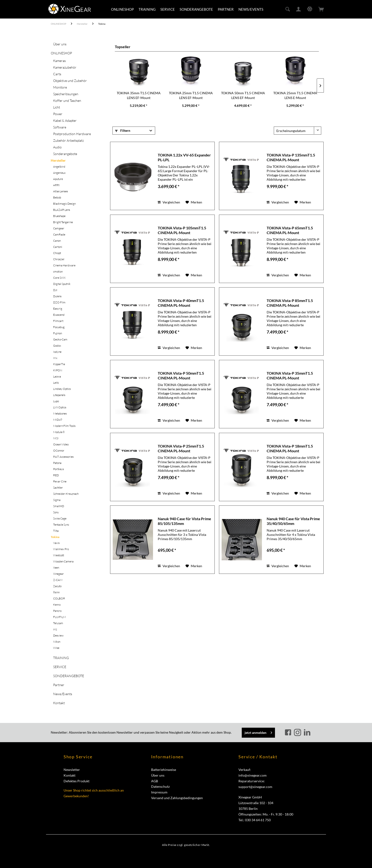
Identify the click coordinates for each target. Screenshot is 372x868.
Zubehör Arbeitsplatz (68, 140)
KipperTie (59, 364)
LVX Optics (60, 407)
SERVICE (60, 667)
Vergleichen (169, 202)
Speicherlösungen (66, 94)
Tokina (55, 537)
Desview (58, 635)
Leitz (56, 383)
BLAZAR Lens (62, 210)
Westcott (59, 555)
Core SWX (59, 278)
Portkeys (58, 469)
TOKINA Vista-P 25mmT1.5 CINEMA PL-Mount (181, 448)
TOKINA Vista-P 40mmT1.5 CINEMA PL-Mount (181, 303)
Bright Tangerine (63, 222)
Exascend (59, 315)
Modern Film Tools (64, 426)
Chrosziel (59, 259)
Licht (57, 107)
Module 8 (59, 432)
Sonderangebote (65, 154)
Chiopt (57, 253)
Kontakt (59, 703)
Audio (57, 147)
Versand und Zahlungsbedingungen (177, 798)
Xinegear (58, 574)
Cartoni (58, 247)
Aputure (58, 179)
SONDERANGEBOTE (69, 676)
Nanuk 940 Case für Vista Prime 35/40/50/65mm (293, 521)
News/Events (63, 694)
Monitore (60, 87)
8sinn (56, 592)
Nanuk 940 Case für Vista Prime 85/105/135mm (184, 521)
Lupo (56, 401)
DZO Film (59, 302)
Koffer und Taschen (67, 101)
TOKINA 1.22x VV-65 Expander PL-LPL (184, 157)
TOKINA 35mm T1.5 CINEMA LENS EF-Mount (139, 95)
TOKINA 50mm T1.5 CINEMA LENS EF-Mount (243, 95)
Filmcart (58, 321)
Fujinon (58, 333)
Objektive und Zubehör (70, 81)
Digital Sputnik (62, 284)
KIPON (58, 370)
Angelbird (59, 167)
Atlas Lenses (60, 191)
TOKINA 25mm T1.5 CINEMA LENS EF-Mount (191, 95)
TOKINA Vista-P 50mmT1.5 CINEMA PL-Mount (181, 375)
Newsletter (72, 770)
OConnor (59, 451)
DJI (55, 290)
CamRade (59, 234)
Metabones (60, 413)
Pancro (57, 611)
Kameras (59, 61)
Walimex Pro (61, 549)
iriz (55, 629)
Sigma (57, 500)
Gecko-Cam (60, 339)
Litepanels (59, 395)
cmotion (58, 271)
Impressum (159, 792)
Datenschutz (160, 786)
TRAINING (61, 658)
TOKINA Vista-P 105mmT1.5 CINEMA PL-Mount (182, 230)
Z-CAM (58, 580)
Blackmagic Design (64, 204)
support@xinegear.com (255, 787)
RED (56, 475)
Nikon (57, 642)
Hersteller (58, 160)
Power (58, 114)
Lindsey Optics (62, 389)
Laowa (57, 376)
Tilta (56, 531)
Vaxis (56, 543)
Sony (56, 512)
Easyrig (58, 309)
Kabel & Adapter (65, 120)
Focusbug (59, 327)
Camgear (59, 228)
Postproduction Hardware (72, 134)
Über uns (60, 44)
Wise (56, 648)
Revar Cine (60, 481)
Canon (57, 241)
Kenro (57, 605)
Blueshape (59, 216)
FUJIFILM (59, 617)
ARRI (56, 185)
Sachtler (58, 488)
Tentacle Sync (61, 525)
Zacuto (57, 586)
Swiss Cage (60, 518)
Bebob (57, 197)
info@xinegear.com (253, 775)
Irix (55, 358)
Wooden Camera (63, 561)
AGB (155, 781)
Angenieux (59, 173)
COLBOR (59, 598)
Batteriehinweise (164, 770)
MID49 (58, 420)
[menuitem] (122, 9)
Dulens (57, 296)
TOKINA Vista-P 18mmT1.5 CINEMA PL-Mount (290, 448)
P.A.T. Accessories (63, 457)
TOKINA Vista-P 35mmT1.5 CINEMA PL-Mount (290, 375)
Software (60, 127)
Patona (57, 463)
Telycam (58, 623)
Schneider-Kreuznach (66, 494)
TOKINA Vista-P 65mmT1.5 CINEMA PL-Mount (290, 230)
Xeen (56, 568)
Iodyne (57, 352)
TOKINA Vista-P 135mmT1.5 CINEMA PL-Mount (291, 157)
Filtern (123, 130)
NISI (56, 438)
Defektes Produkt (77, 781)
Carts (57, 74)
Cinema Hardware (64, 265)
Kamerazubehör (65, 67)
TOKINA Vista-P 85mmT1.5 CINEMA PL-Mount (290, 303)
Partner (59, 685)
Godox (57, 346)
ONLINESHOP (61, 53)
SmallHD (59, 506)
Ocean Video (61, 444)
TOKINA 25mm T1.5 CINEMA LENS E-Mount (295, 95)
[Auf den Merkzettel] (194, 202)
